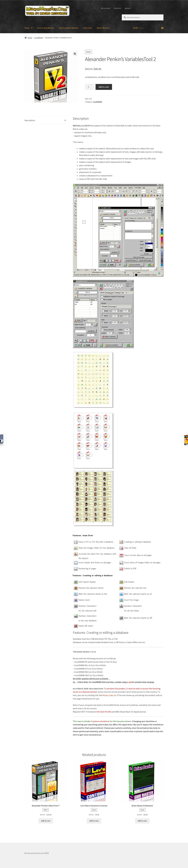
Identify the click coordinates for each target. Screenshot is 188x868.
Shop (27, 28)
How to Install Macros (68, 28)
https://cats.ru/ (110, 695)
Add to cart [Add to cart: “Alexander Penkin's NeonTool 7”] (46, 821)
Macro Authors (103, 28)
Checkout (117, 8)
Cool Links (88, 28)
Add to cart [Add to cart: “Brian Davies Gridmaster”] (142, 821)
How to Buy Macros (46, 28)
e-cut (129, 682)
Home (30, 38)
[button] (75, 54)
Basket (128, 8)
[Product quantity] (89, 87)
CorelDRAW (39, 38)
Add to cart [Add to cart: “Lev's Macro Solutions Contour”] (94, 821)
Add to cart (104, 87)
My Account (106, 8)
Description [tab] (30, 120)
